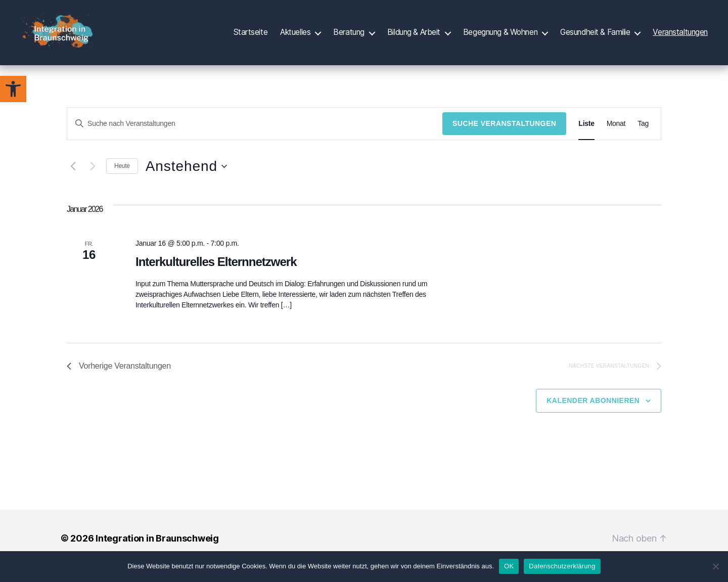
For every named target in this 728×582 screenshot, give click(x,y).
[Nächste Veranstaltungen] (93, 182)
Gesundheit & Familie (595, 37)
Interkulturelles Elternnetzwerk (216, 277)
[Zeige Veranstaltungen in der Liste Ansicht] (586, 139)
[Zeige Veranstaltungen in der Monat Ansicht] (616, 139)
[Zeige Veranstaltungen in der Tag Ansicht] (643, 139)
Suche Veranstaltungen (504, 139)
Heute (122, 181)
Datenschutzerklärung (562, 566)
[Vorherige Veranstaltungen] (73, 182)
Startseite (251, 37)
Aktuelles (295, 37)
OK (509, 566)
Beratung (349, 37)
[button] (13, 89)
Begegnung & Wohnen (500, 37)
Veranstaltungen (680, 37)
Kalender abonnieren (593, 416)
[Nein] (715, 566)
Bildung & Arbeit (414, 37)
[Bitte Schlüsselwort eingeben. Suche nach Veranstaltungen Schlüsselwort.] (255, 139)
